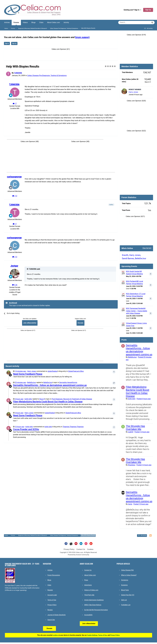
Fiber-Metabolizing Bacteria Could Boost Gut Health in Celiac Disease (48, 402)
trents (130, 504)
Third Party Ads (89, 595)
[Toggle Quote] (28, 269)
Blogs (34, 23)
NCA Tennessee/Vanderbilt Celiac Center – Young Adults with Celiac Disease (137, 311)
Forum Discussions (54, 575)
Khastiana (132, 465)
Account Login (52, 595)
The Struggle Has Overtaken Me (135, 428)
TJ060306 (18, 73)
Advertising (88, 585)
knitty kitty (28, 399)
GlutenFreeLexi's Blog (76, 371)
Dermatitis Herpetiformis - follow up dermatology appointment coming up (50, 385)
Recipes (50, 610)
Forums (16, 23)
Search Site (51, 620)
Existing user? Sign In (132, 10)
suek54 (131, 432)
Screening (124, 585)
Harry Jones (32, 371)
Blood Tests (125, 590)
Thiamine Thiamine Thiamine (73, 427)
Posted (144, 399)
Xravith (125, 255)
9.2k (15, 285)
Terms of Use (52, 600)
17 (15, 104)
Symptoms (125, 580)
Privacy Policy (69, 549)
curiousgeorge (14, 177)
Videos (25, 23)
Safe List (124, 600)
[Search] (128, 23)
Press (86, 580)
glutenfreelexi (53, 371)
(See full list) (147, 248)
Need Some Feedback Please (28, 374)
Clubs (41, 23)
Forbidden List (126, 605)
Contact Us (81, 549)
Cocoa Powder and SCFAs (26, 429)
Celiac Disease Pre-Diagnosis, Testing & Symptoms (47, 75)
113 (15, 196)
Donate (80, 323)
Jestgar (14, 266)
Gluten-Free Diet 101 (128, 595)
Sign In (7, 43)
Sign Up (148, 10)
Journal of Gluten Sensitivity (57, 615)
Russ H (42, 399)
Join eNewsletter (30, 323)
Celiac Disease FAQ (127, 570)
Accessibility (88, 615)
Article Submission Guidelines (94, 600)
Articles (7, 23)
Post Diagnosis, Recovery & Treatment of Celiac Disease (72, 399)
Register (50, 590)
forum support (82, 37)
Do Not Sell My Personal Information (96, 610)
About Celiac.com (53, 23)
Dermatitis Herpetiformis (68, 383)
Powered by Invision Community (79, 555)
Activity (66, 23)
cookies (55, 635)
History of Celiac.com (91, 590)
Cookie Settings (92, 635)
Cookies (90, 549)
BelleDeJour (32, 383)
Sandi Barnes (128, 258)
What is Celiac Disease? (129, 575)
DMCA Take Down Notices (93, 605)
